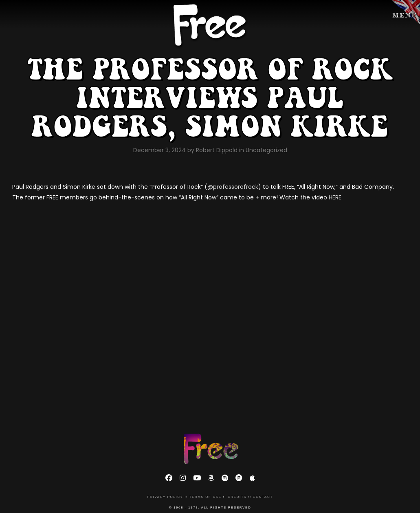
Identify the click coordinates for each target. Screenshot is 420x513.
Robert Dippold (218, 150)
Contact (263, 497)
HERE (335, 197)
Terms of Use (205, 497)
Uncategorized (266, 150)
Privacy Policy (165, 497)
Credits (237, 497)
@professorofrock (233, 187)
